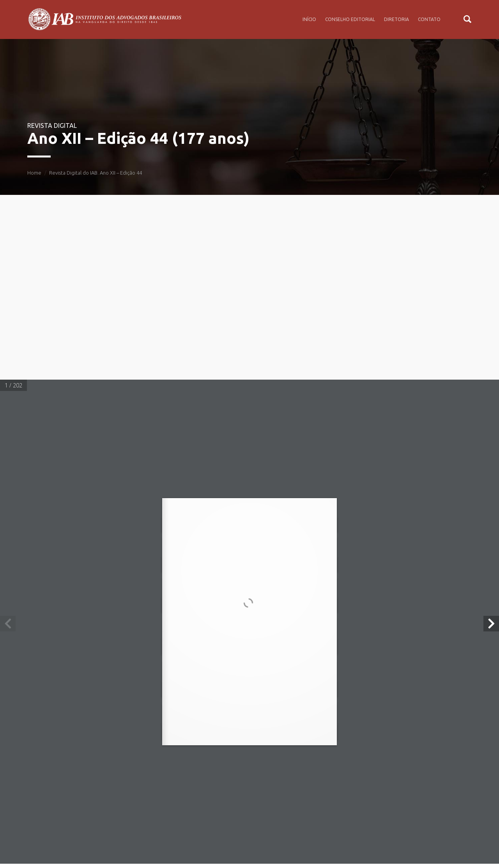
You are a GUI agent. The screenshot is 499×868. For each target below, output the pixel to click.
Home (34, 173)
